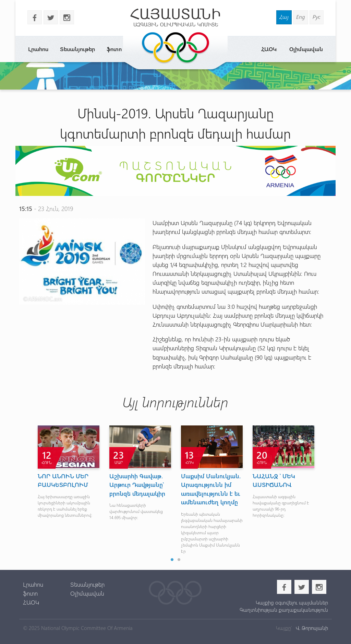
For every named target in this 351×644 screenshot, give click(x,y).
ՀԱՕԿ (269, 49)
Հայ (284, 17)
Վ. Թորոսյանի (311, 628)
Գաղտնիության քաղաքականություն (284, 610)
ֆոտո (114, 49)
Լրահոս (38, 49)
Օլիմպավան (306, 49)
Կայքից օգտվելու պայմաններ (292, 602)
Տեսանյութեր (77, 49)
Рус (317, 17)
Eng (301, 17)
